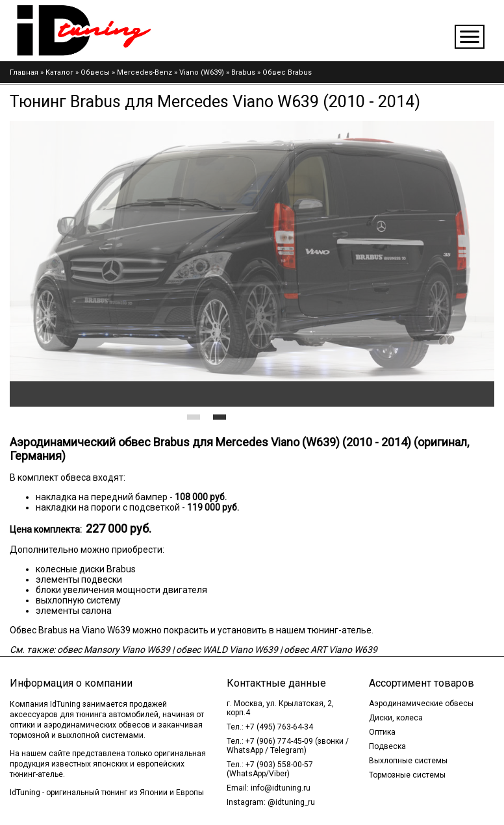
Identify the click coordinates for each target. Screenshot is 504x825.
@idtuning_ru (291, 802)
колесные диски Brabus (86, 569)
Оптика (382, 732)
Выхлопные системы (408, 761)
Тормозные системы (407, 775)
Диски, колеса (396, 718)
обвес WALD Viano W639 (227, 650)
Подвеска (387, 746)
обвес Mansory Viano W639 (114, 650)
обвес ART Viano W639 (331, 650)
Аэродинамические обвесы (421, 704)
